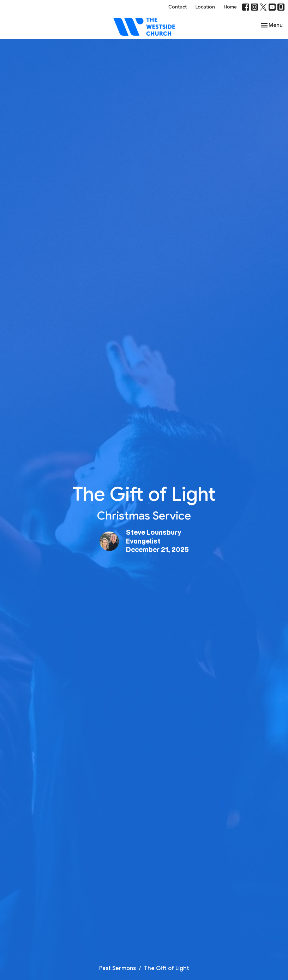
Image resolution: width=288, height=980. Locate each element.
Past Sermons (118, 968)
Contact (178, 7)
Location (205, 7)
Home (230, 7)
